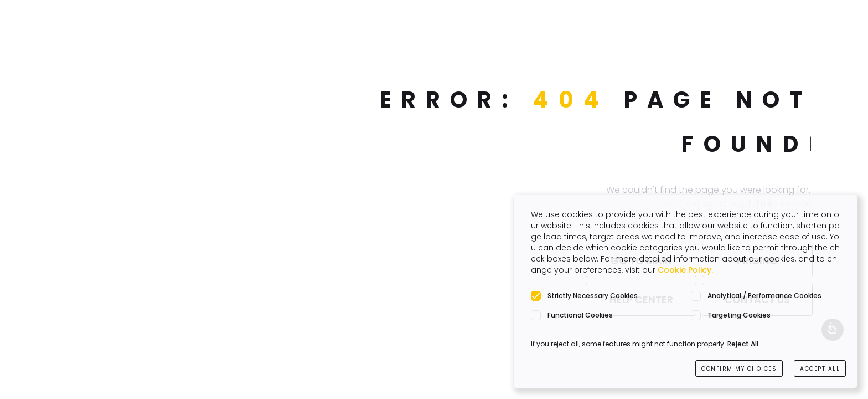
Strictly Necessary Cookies (593, 296)
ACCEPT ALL (820, 369)
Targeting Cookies (739, 315)
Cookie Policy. (685, 270)
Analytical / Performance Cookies (764, 296)
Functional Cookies (580, 315)
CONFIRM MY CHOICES (739, 369)
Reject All (743, 344)
